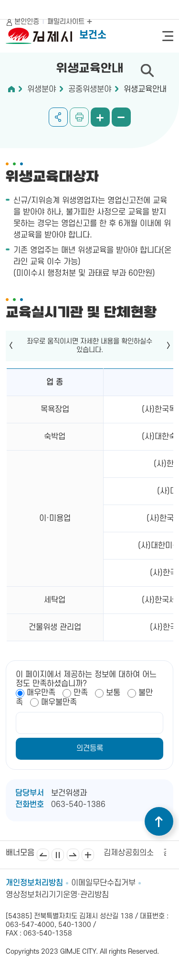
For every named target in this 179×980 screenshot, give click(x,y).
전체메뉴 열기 (168, 36)
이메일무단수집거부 (103, 883)
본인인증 (27, 22)
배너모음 (88, 855)
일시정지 (58, 855)
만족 (81, 693)
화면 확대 (100, 117)
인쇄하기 (79, 117)
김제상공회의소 (129, 853)
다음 (73, 855)
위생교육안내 (145, 89)
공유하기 (58, 117)
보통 (113, 693)
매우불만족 (59, 702)
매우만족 (41, 693)
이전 (43, 855)
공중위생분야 (90, 89)
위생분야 (42, 89)
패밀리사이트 (70, 22)
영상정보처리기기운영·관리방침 (57, 895)
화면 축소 (121, 117)
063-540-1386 (78, 805)
